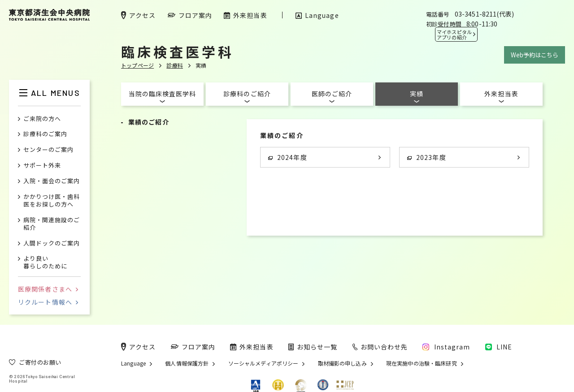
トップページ (137, 65)
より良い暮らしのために (45, 263)
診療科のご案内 (45, 134)
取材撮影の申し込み (342, 363)
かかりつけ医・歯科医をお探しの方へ (52, 201)
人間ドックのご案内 (52, 243)
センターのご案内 (48, 150)
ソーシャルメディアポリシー (263, 363)
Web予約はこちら (535, 55)
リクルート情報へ (48, 302)
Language (133, 363)
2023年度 (427, 157)
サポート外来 (42, 166)
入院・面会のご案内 (52, 181)
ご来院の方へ (42, 119)
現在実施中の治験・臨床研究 (422, 363)
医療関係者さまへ (48, 289)
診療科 (175, 65)
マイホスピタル (454, 34)
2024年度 (288, 157)
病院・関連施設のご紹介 (52, 224)
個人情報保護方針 (187, 363)
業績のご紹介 (149, 122)
